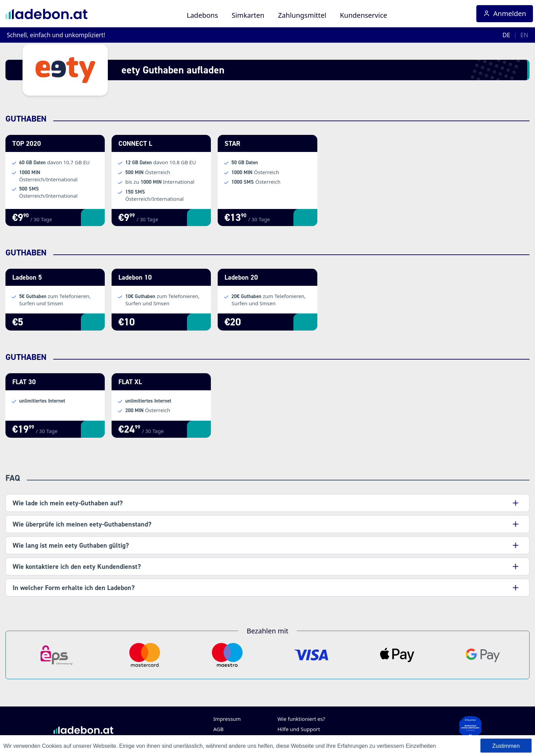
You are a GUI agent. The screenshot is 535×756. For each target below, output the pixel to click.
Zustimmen (506, 746)
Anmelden (505, 13)
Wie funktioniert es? (301, 719)
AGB (218, 729)
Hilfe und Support (299, 729)
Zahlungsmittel (302, 15)
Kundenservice (363, 15)
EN (524, 35)
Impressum (227, 719)
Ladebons (202, 15)
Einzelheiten (421, 746)
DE (507, 35)
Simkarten (248, 15)
